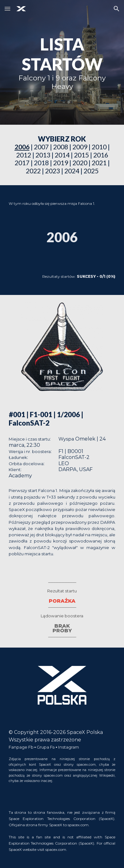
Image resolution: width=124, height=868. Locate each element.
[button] (7, 9)
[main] (62, 62)
